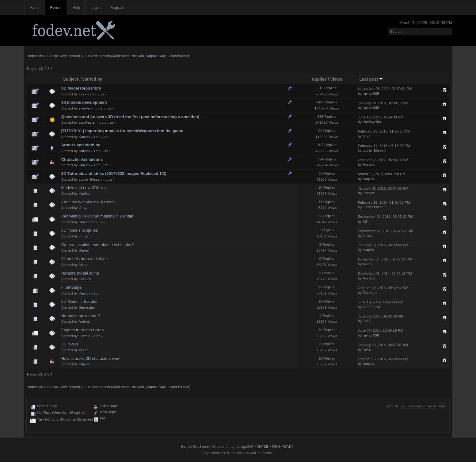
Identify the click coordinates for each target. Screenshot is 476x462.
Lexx (83, 94)
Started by (92, 79)
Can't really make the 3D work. (89, 202)
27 (106, 165)
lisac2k (368, 250)
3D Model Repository (81, 88)
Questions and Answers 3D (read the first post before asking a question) (130, 117)
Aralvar (84, 321)
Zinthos (369, 193)
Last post (371, 79)
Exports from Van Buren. (83, 330)
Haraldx (85, 279)
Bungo (84, 250)
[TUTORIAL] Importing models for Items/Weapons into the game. (123, 131)
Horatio (368, 164)
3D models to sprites (80, 230)
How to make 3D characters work (91, 358)
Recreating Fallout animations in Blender (97, 216)
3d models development (84, 102)
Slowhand (87, 222)
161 (109, 108)
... (99, 94)
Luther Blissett (178, 56)
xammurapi (371, 307)
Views (336, 79)
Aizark (84, 265)
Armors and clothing (81, 145)
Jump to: (393, 406)
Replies (319, 79)
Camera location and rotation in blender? (98, 245)
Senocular (87, 307)
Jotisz (83, 236)
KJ (365, 221)
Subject (71, 79)
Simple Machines (195, 447)
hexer (83, 350)
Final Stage (71, 287)
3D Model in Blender (80, 301)
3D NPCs (70, 344)
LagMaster (87, 122)
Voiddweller (372, 122)
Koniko (84, 194)
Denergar (370, 293)
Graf (366, 136)
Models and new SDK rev (84, 188)
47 (106, 151)
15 (103, 94)
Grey (83, 208)
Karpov (151, 56)
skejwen (138, 56)
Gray (162, 56)
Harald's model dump (80, 273)
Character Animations (82, 159)
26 (112, 123)
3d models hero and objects (86, 259)
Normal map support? (81, 316)
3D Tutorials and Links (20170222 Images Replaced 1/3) (114, 173)
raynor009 (371, 94)
